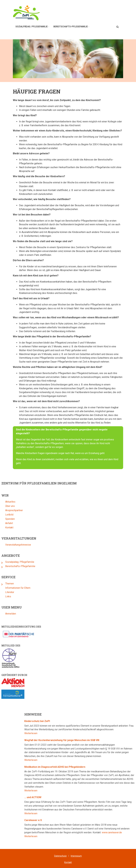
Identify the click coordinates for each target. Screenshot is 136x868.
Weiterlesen (113, 733)
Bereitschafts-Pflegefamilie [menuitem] (71, 27)
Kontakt (68, 862)
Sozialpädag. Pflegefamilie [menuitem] (32, 27)
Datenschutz (60, 856)
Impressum (76, 856)
